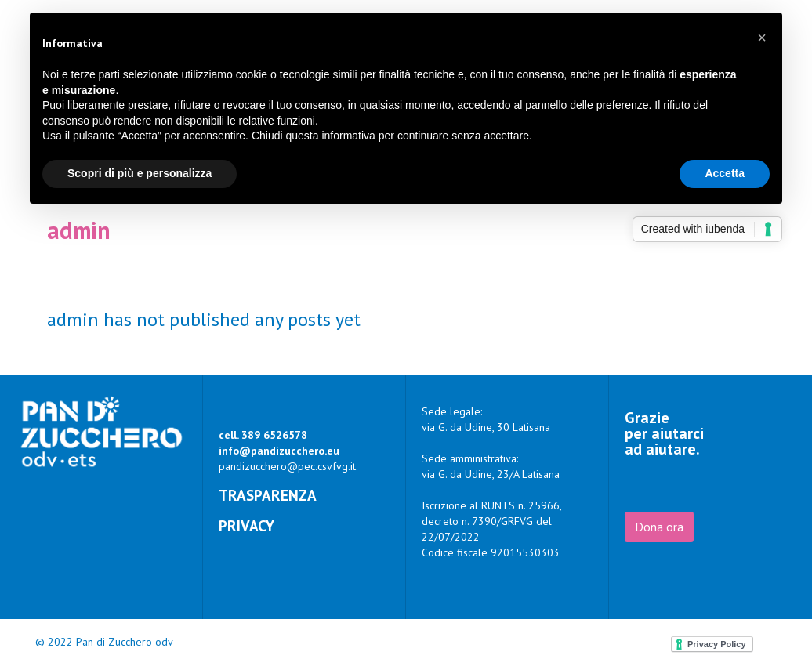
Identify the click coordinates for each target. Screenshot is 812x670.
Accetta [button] (725, 173)
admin (79, 230)
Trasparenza (268, 495)
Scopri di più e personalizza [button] (140, 173)
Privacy (246, 525)
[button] (762, 38)
